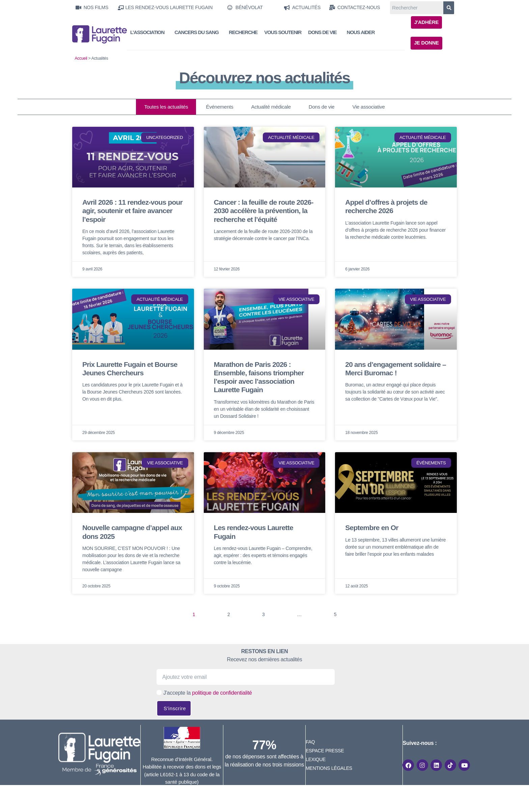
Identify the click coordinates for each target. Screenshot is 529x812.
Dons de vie (324, 33)
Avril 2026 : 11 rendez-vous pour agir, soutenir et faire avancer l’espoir (132, 211)
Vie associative (368, 107)
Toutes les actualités (166, 107)
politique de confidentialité (222, 693)
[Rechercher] (449, 8)
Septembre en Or (372, 528)
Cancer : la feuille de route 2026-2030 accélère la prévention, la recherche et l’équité (264, 211)
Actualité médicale (271, 107)
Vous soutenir (283, 33)
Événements (219, 107)
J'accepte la (208, 693)
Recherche (243, 33)
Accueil (81, 59)
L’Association (149, 33)
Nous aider (361, 33)
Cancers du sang (198, 33)
